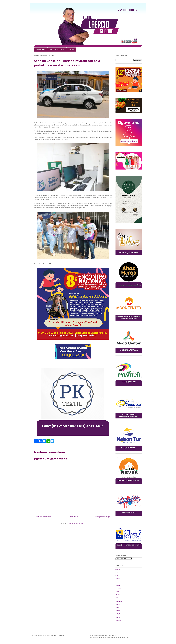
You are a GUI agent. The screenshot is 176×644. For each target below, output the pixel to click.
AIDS (117, 572)
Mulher (118, 595)
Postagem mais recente (43, 517)
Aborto (118, 569)
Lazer (117, 592)
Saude (118, 617)
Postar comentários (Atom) (76, 523)
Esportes (118, 585)
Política (118, 608)
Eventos (118, 588)
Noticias (118, 598)
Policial (118, 604)
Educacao (119, 582)
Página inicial (41, 49)
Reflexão (118, 611)
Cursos (118, 579)
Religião (118, 614)
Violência (118, 620)
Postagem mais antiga (103, 517)
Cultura (118, 575)
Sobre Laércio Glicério (57, 49)
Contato (71, 49)
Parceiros (119, 601)
